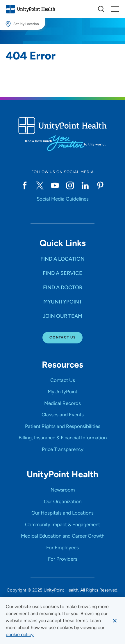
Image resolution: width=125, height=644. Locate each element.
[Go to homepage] (31, 9)
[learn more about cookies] (20, 635)
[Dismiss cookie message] (115, 621)
